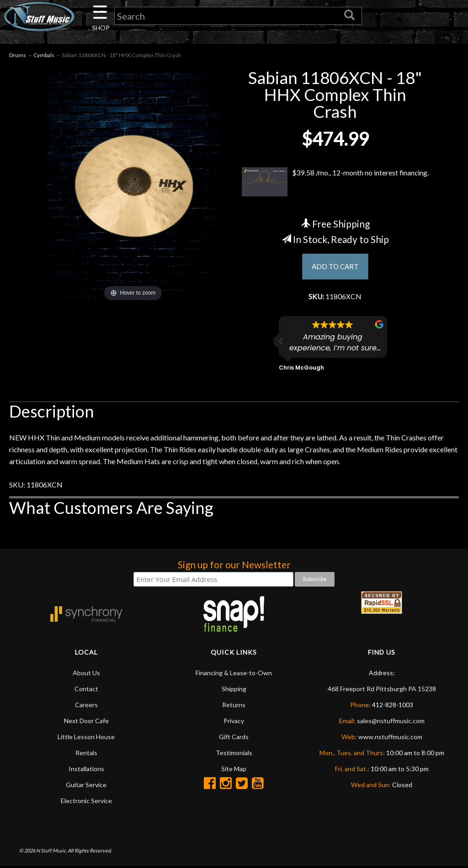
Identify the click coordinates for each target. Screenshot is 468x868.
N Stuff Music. (51, 852)
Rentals (86, 754)
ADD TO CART (335, 267)
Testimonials (234, 754)
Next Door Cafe (86, 722)
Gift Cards (234, 738)
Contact (86, 690)
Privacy (234, 722)
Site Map (234, 770)
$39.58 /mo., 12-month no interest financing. (335, 183)
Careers (86, 706)
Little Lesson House (86, 738)
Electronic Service (86, 802)
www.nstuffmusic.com (390, 738)
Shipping (234, 690)
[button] (281, 343)
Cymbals (44, 56)
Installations (86, 770)
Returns (234, 706)
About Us (86, 674)
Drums (18, 56)
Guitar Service (86, 786)
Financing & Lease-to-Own (234, 674)
